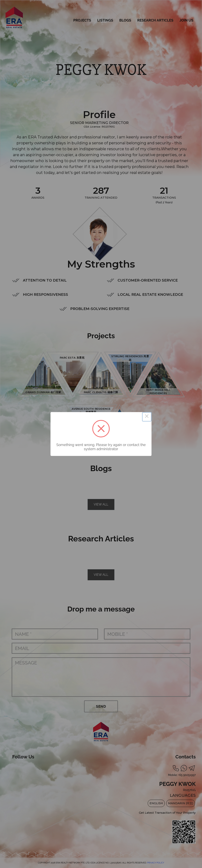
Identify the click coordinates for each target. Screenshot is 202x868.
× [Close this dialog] (147, 417)
